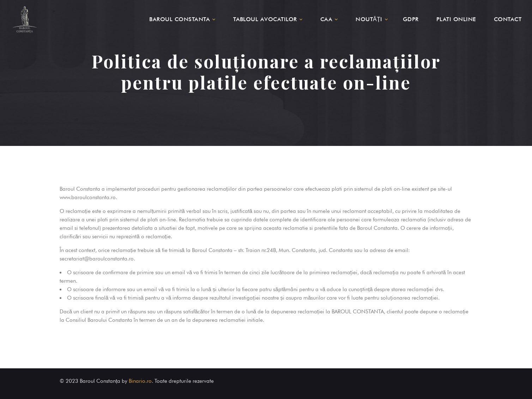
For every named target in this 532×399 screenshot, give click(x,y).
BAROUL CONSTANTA (180, 19)
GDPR (411, 19)
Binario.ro (140, 381)
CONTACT (508, 19)
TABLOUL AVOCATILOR (265, 19)
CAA (326, 19)
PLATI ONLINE (456, 19)
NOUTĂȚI (369, 19)
